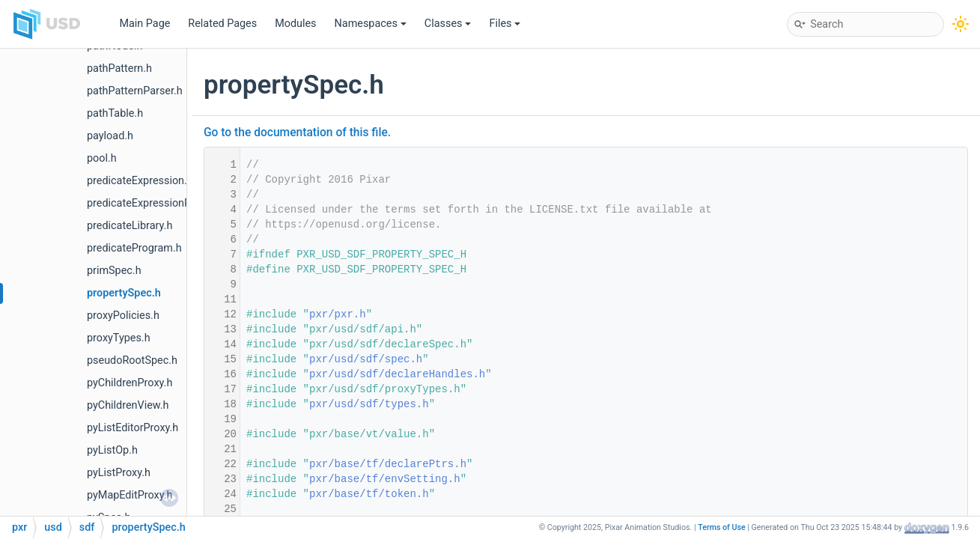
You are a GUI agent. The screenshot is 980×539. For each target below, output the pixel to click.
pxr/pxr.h (338, 314)
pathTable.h (115, 113)
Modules (295, 24)
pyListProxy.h (119, 473)
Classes (448, 24)
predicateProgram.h (134, 248)
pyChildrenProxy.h (130, 383)
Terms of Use (722, 527)
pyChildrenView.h (128, 405)
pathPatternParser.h (135, 91)
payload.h (110, 136)
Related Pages (222, 24)
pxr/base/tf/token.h (369, 494)
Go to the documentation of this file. (297, 133)
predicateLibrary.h (130, 226)
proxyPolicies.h (123, 316)
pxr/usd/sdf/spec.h (366, 359)
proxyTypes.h (119, 338)
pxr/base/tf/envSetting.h (385, 479)
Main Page (144, 24)
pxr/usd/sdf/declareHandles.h (397, 374)
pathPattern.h (119, 68)
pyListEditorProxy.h (133, 428)
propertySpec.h (124, 293)
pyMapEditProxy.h (130, 495)
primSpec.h (114, 271)
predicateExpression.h (140, 181)
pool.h (102, 158)
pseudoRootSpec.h (132, 360)
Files (505, 24)
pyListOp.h (112, 450)
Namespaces (371, 24)
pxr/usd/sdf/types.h (369, 404)
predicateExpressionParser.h (155, 203)
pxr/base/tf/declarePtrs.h (388, 464)
